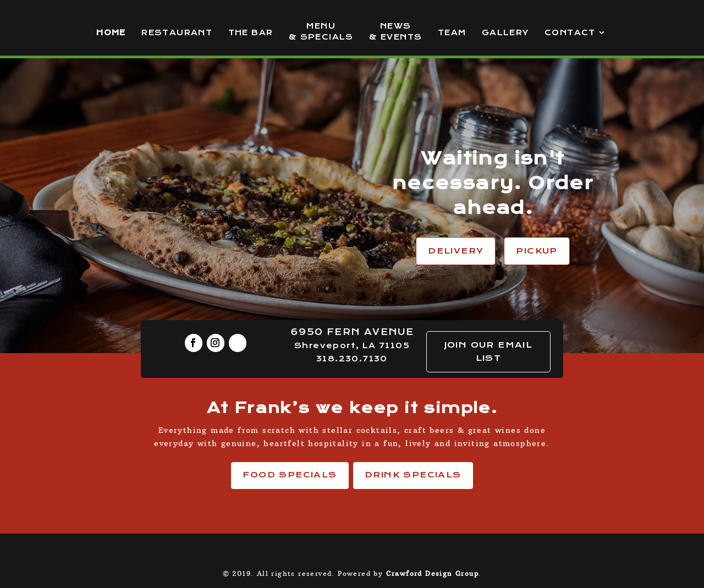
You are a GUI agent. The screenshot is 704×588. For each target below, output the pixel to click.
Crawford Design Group (432, 573)
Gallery (505, 33)
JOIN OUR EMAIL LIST (489, 351)
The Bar (251, 33)
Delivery (456, 251)
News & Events (395, 32)
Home (111, 33)
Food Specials (290, 475)
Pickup (537, 251)
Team (452, 33)
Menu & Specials (321, 32)
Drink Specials (413, 475)
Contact (570, 33)
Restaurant (177, 33)
